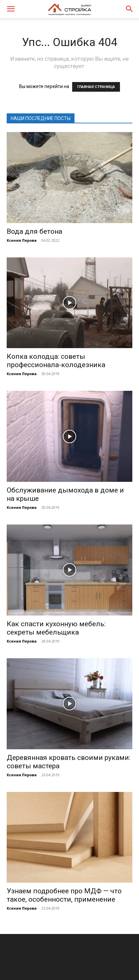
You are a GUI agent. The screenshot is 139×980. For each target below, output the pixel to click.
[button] (11, 9)
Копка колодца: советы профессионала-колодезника (56, 361)
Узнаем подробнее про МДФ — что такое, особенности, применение (64, 895)
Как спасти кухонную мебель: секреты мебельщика (56, 628)
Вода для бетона (34, 231)
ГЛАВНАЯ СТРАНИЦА (96, 87)
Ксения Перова (22, 240)
